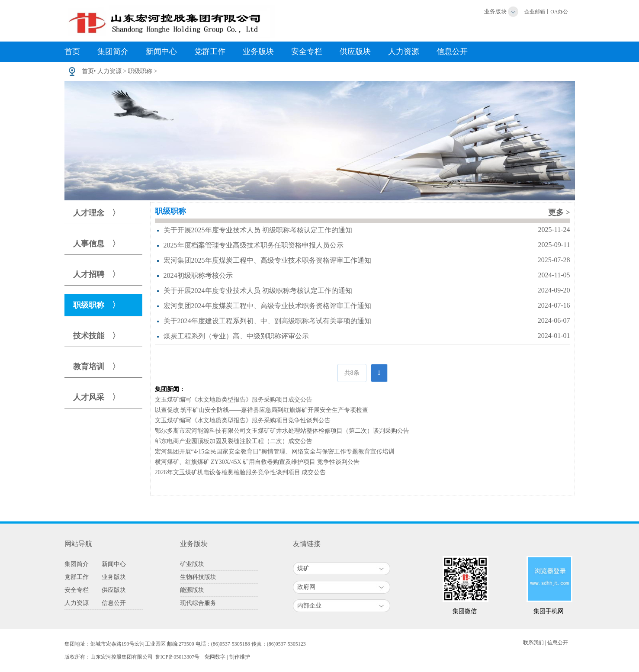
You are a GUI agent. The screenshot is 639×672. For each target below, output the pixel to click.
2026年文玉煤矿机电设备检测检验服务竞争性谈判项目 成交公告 (241, 472)
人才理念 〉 (96, 213)
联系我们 (533, 643)
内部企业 (309, 606)
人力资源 (404, 51)
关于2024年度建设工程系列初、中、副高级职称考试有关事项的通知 (267, 321)
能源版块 (192, 590)
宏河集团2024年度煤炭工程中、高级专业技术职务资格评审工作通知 (267, 306)
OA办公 (559, 12)
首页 (72, 51)
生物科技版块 (198, 577)
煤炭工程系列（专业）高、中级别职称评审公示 (236, 336)
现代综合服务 (198, 603)
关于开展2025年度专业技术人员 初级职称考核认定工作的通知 (258, 230)
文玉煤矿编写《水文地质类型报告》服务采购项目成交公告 (234, 400)
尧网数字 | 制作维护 (227, 657)
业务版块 (495, 11)
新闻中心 (161, 51)
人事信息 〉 (96, 244)
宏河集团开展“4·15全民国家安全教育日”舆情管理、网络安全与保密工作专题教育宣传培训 (275, 452)
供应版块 (355, 51)
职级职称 (140, 71)
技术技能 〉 (96, 336)
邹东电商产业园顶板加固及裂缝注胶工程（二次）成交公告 (234, 441)
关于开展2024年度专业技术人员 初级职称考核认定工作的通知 (258, 291)
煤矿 (303, 568)
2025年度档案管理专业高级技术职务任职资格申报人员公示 (254, 245)
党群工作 (210, 51)
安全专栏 (307, 51)
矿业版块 (192, 564)
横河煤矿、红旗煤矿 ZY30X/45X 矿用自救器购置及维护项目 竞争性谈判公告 (257, 462)
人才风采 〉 (96, 397)
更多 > (559, 212)
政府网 (306, 587)
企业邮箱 (535, 12)
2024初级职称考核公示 (198, 275)
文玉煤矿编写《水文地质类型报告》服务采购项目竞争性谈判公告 (243, 420)
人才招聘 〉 (96, 274)
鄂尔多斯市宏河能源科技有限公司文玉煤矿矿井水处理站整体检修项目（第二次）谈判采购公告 (282, 431)
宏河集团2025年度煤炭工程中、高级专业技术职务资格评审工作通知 (267, 260)
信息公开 (452, 51)
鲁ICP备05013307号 (178, 657)
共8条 (352, 373)
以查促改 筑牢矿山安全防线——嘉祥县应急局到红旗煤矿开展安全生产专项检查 (262, 410)
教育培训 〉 (96, 367)
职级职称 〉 (96, 305)
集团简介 (113, 51)
